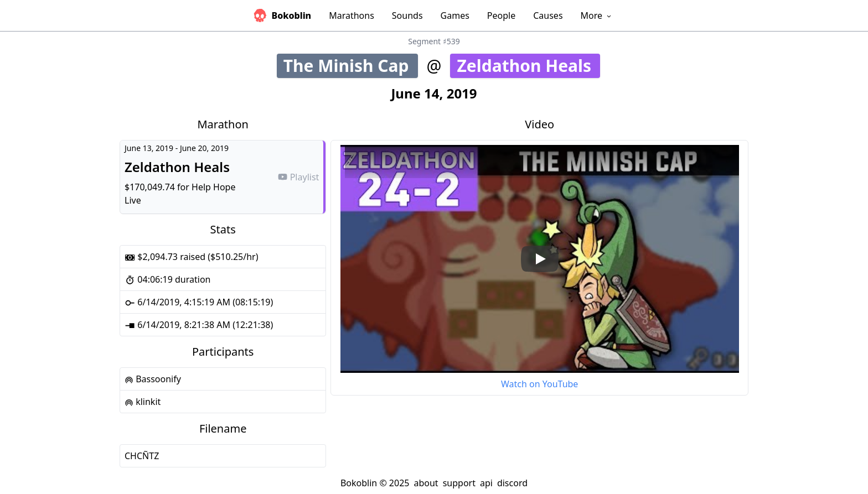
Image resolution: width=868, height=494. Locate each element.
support (459, 483)
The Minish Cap (351, 66)
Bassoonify (153, 379)
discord (512, 483)
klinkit (143, 402)
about (426, 483)
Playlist (298, 177)
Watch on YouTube (539, 384)
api (486, 483)
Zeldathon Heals (528, 66)
